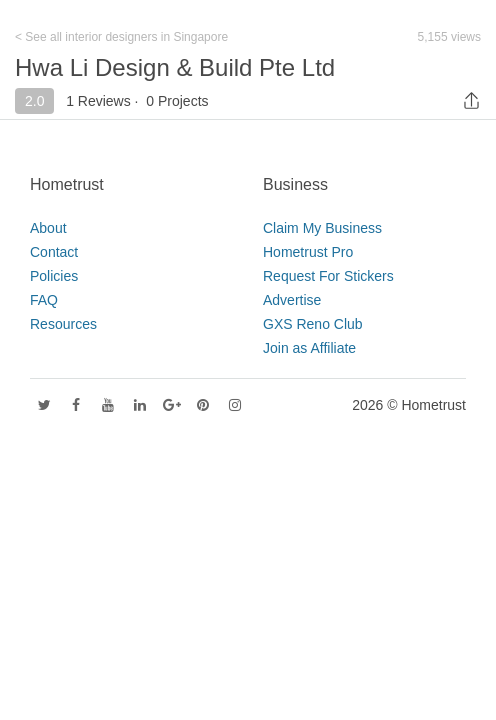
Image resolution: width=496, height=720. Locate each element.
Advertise (292, 300)
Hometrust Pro (308, 252)
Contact (54, 252)
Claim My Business (322, 228)
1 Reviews (98, 101)
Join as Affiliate (309, 348)
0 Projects (177, 101)
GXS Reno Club (313, 324)
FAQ (44, 300)
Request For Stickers (328, 276)
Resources (63, 324)
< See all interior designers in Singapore (121, 37)
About (48, 228)
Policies (54, 276)
